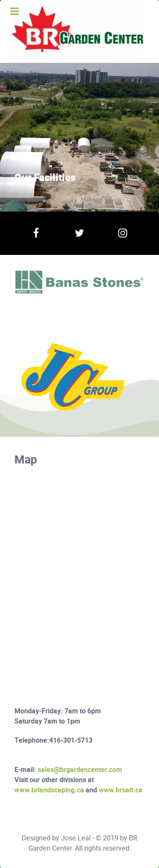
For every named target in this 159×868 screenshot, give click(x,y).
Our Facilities (45, 178)
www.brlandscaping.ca (49, 790)
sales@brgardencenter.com (80, 770)
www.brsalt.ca (121, 790)
